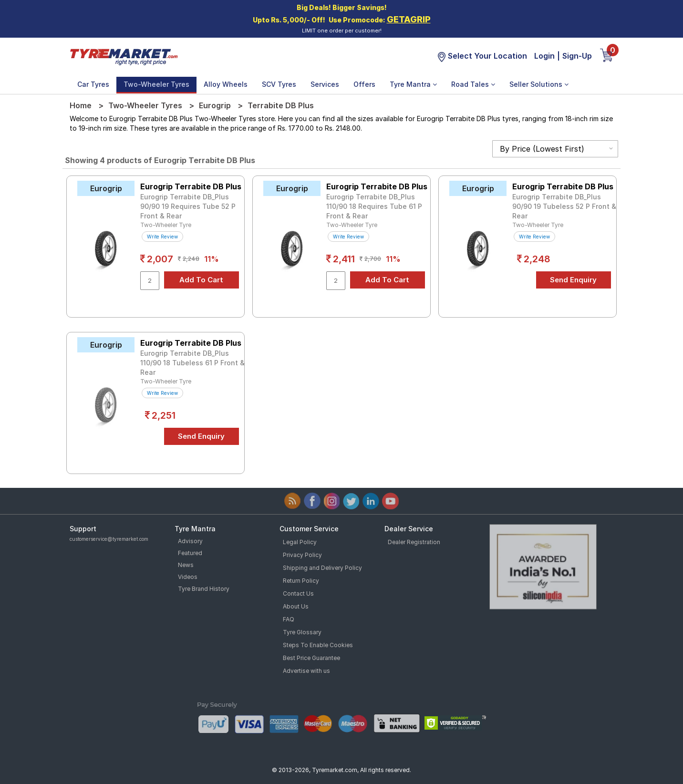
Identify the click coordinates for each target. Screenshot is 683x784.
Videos (188, 577)
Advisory (190, 541)
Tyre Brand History (204, 589)
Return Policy (301, 581)
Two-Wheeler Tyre (166, 225)
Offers (364, 84)
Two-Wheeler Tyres (156, 84)
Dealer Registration (414, 542)
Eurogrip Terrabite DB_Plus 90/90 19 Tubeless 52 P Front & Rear (564, 206)
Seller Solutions (539, 84)
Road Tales (473, 84)
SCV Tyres (279, 84)
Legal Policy (300, 542)
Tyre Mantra (413, 84)
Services (325, 84)
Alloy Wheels (226, 84)
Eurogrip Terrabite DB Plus (191, 186)
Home (81, 105)
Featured (190, 553)
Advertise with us (306, 671)
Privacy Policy (302, 555)
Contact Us (298, 593)
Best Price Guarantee (311, 658)
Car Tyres (93, 84)
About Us (296, 606)
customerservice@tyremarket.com (109, 539)
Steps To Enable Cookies (318, 645)
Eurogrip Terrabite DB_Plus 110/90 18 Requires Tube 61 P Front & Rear (374, 206)
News (186, 565)
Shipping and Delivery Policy (322, 568)
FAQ (289, 619)
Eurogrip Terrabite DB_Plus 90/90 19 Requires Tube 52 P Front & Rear (188, 206)
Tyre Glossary (302, 632)
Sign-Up (577, 56)
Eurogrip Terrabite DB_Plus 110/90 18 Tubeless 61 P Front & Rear (192, 363)
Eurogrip (215, 105)
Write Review (162, 237)
